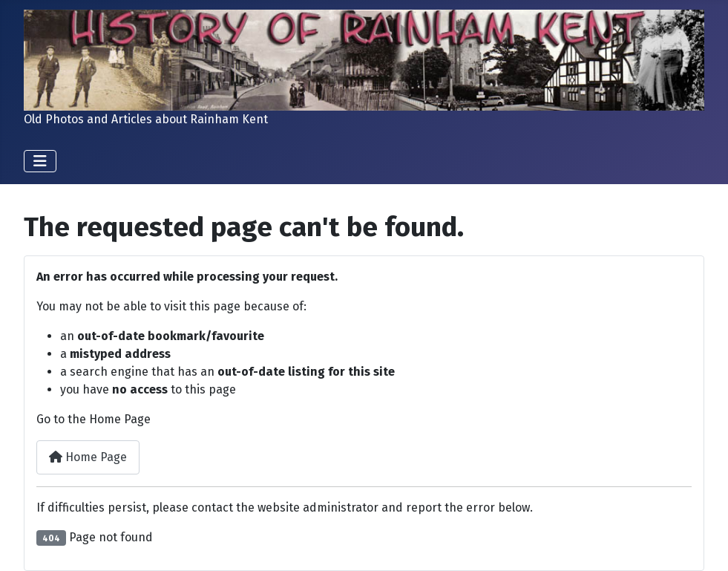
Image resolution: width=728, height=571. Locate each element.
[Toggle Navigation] (40, 161)
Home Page (88, 457)
